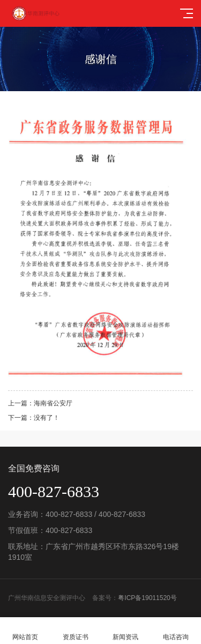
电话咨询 (176, 631)
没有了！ (47, 418)
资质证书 (76, 631)
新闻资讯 (126, 631)
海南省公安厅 (53, 403)
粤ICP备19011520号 (147, 598)
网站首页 (25, 631)
